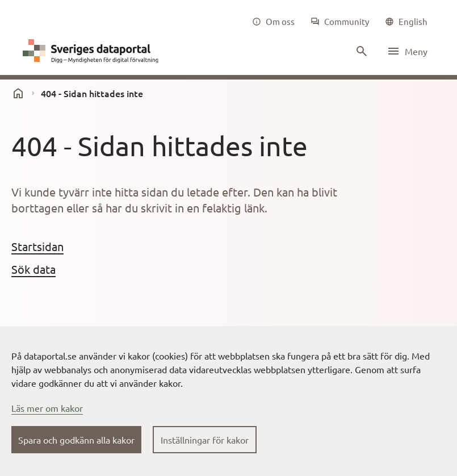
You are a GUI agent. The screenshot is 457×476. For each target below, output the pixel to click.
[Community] (340, 22)
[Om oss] (273, 22)
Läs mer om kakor (47, 408)
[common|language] (406, 22)
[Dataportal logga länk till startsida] (93, 51)
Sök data (33, 269)
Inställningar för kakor (205, 440)
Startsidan (37, 246)
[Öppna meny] (407, 51)
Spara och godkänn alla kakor (76, 440)
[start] (18, 93)
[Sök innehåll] (360, 51)
